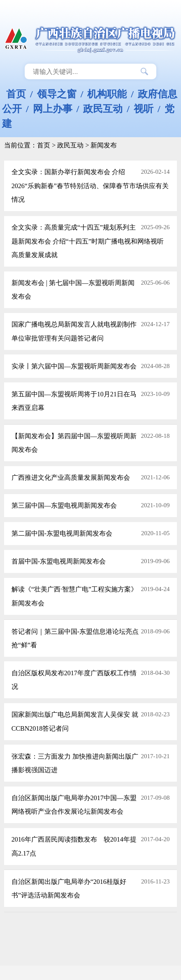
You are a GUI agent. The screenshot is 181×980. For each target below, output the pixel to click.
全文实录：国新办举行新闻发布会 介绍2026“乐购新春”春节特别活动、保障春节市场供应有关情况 (90, 186)
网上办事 (53, 109)
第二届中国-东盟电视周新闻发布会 (62, 533)
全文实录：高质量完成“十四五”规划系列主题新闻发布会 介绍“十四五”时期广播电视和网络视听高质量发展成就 (88, 241)
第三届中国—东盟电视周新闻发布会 (64, 505)
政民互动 (103, 109)
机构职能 (107, 94)
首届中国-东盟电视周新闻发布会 (59, 561)
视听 (144, 109)
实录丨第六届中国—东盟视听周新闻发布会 (74, 366)
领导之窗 (57, 94)
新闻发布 (104, 145)
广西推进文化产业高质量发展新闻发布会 (71, 477)
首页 (16, 94)
